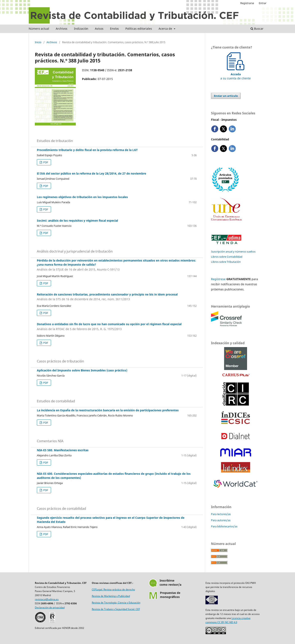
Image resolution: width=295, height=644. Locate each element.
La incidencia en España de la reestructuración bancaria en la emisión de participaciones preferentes (108, 410)
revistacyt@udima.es (47, 599)
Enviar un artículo (226, 96)
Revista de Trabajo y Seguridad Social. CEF (116, 609)
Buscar (257, 29)
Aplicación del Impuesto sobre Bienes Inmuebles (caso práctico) (82, 370)
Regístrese (218, 279)
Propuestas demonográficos (170, 595)
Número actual (39, 29)
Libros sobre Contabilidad (227, 257)
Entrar (263, 3)
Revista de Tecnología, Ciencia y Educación (116, 603)
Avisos (99, 29)
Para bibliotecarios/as (224, 526)
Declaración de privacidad (50, 607)
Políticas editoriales (139, 29)
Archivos (62, 29)
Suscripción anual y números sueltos (233, 252)
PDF (45, 162)
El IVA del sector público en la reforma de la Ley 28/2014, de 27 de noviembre (91, 173)
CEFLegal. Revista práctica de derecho (113, 589)
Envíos (114, 29)
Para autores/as (221, 520)
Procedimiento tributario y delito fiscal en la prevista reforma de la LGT (87, 150)
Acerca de (166, 29)
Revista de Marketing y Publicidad (111, 596)
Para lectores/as (221, 514)
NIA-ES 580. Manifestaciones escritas (63, 450)
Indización (81, 29)
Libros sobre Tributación (226, 262)
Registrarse (247, 3)
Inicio (38, 42)
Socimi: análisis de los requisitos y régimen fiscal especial (77, 220)
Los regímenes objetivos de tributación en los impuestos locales (82, 197)
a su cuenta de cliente (236, 74)
